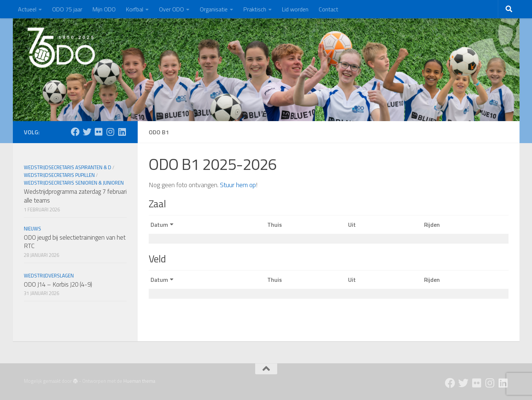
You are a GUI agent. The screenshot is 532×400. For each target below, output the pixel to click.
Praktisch (255, 9)
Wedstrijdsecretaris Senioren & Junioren (74, 183)
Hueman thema (139, 381)
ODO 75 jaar (67, 9)
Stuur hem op (238, 185)
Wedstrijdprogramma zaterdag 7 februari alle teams (75, 196)
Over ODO (171, 9)
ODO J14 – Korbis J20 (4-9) (58, 284)
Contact (328, 9)
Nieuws (32, 229)
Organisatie (214, 9)
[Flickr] (99, 132)
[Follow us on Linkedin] (122, 132)
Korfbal (135, 9)
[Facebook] (75, 132)
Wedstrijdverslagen (49, 276)
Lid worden (295, 9)
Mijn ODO (104, 9)
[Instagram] (111, 132)
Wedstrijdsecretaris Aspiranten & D (68, 167)
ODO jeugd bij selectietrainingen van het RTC (75, 242)
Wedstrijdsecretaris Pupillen (59, 175)
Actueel (27, 9)
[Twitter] (87, 132)
